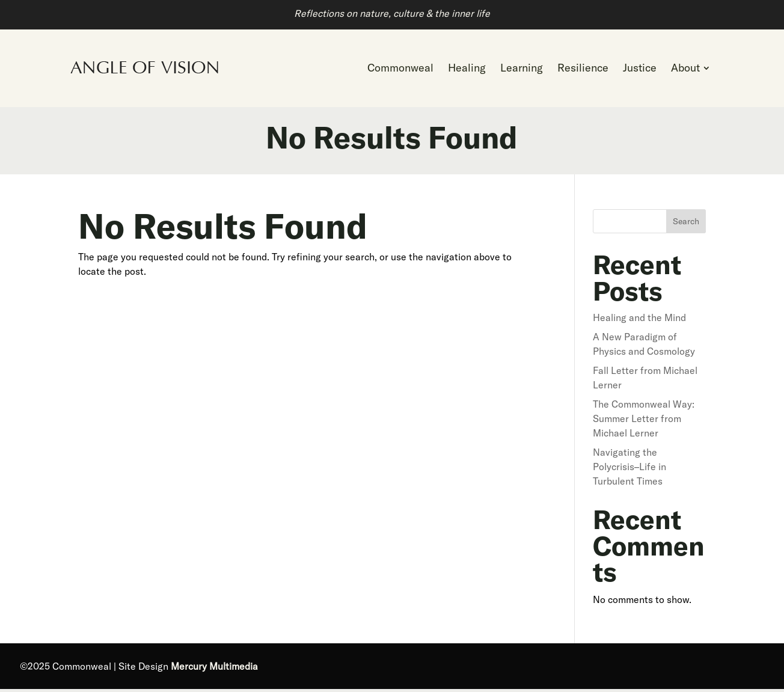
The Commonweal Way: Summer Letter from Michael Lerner (644, 421)
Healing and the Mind (639, 320)
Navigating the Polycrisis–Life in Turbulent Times (629, 470)
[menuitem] (400, 70)
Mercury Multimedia (214, 669)
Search (686, 224)
